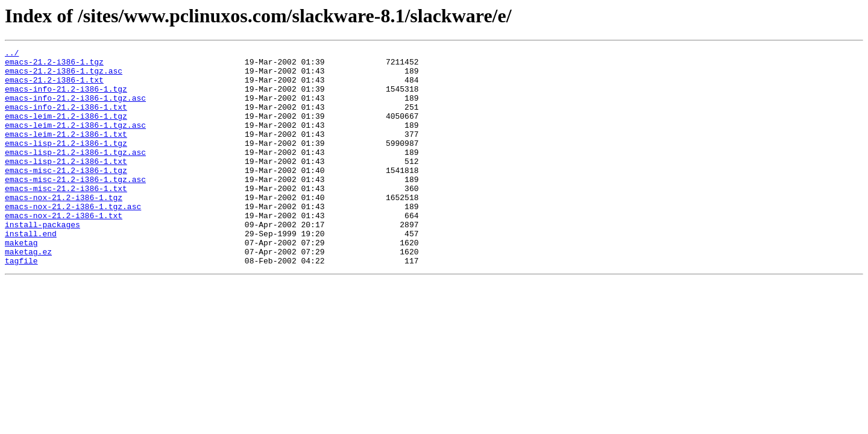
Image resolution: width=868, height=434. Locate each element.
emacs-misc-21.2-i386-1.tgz (66, 195)
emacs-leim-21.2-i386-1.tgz (66, 130)
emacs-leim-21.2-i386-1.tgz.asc (75, 141)
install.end (31, 271)
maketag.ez (28, 293)
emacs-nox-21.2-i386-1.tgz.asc (73, 239)
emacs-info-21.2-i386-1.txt (66, 119)
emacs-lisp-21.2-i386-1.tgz (66, 163)
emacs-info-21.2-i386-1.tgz (66, 98)
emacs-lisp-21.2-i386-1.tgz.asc (75, 174)
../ (12, 54)
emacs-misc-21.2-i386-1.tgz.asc (75, 206)
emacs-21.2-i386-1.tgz (54, 65)
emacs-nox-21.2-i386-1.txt (64, 250)
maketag (21, 282)
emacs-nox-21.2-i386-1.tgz (64, 228)
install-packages (42, 260)
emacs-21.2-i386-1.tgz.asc (64, 76)
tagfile (21, 304)
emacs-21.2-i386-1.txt (54, 87)
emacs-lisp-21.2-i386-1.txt (66, 184)
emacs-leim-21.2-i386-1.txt (66, 152)
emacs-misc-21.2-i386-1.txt (66, 217)
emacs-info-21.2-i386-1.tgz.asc (75, 108)
